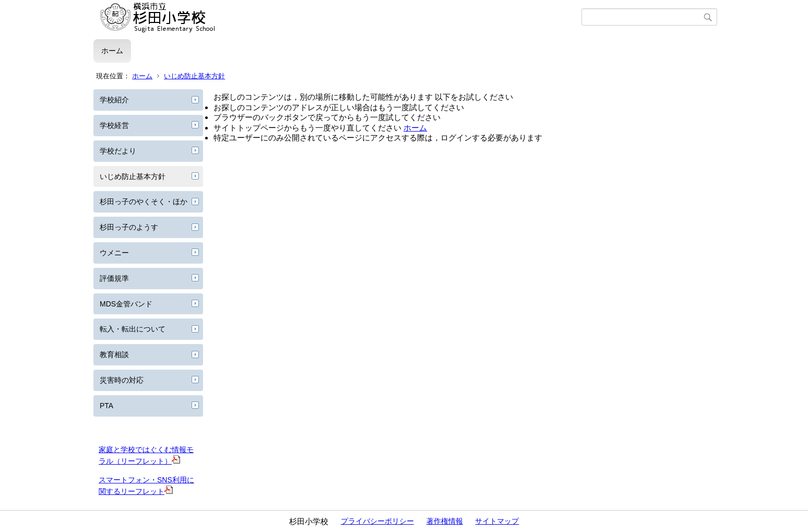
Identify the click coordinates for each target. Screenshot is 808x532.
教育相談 (114, 354)
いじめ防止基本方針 (194, 76)
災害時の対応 (122, 380)
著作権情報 (445, 521)
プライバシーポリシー (377, 521)
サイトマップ (497, 521)
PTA (106, 406)
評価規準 (114, 278)
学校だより (118, 151)
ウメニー (114, 253)
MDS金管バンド (126, 304)
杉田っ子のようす (129, 227)
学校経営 (114, 125)
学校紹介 (114, 100)
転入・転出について (133, 329)
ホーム (112, 51)
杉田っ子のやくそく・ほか (144, 202)
